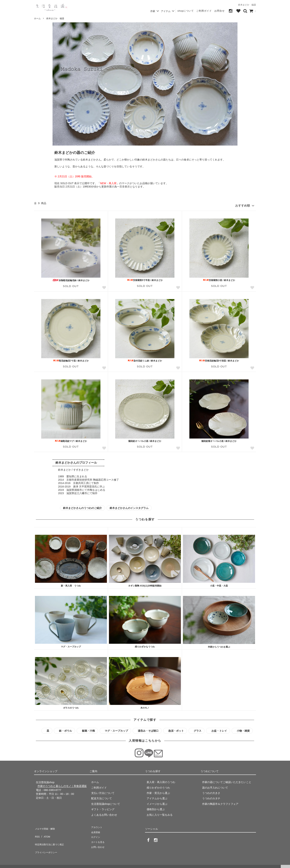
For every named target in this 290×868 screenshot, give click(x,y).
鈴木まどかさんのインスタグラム (129, 507)
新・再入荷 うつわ (71, 584)
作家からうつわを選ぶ (219, 645)
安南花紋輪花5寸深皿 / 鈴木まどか (219, 359)
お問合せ (220, 11)
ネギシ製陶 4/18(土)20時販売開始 (145, 584)
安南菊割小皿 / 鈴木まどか (219, 279)
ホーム (37, 18)
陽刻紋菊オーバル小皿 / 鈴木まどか (219, 440)
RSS (37, 832)
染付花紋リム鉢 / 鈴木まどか (145, 359)
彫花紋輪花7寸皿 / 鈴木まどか (71, 359)
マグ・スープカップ (71, 645)
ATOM (45, 832)
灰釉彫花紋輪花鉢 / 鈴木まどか (71, 279)
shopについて (186, 11)
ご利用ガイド (204, 11)
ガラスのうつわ (71, 706)
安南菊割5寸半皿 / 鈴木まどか (145, 279)
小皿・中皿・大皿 (219, 584)
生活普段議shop (10, 863)
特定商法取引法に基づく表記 (51, 837)
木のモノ (145, 706)
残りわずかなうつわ (145, 645)
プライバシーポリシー (47, 843)
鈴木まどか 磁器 (55, 18)
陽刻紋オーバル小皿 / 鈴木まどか (145, 440)
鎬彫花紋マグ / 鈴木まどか (71, 440)
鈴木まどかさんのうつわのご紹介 (82, 507)
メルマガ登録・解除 (46, 826)
